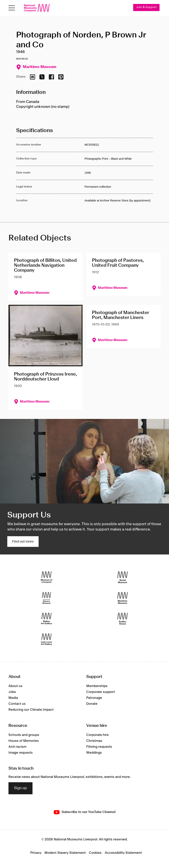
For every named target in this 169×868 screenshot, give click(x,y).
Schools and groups (24, 735)
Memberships (97, 686)
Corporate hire (97, 735)
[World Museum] (123, 577)
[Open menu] (12, 8)
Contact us (17, 704)
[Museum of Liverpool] (46, 577)
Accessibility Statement (123, 853)
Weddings (94, 753)
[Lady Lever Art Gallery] (46, 639)
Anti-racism (17, 747)
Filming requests (99, 747)
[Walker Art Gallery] (46, 619)
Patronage (94, 698)
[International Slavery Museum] (46, 598)
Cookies (95, 853)
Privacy (36, 853)
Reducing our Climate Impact (31, 710)
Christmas (94, 741)
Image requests (21, 753)
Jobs (12, 692)
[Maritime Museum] (123, 598)
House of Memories (24, 741)
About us (15, 686)
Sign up (20, 788)
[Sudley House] (123, 619)
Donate (92, 704)
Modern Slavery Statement (65, 853)
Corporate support (101, 692)
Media (13, 698)
